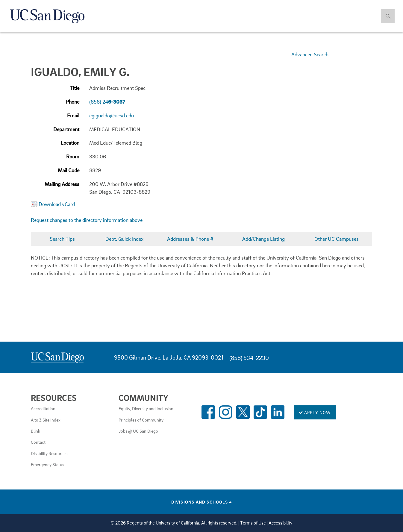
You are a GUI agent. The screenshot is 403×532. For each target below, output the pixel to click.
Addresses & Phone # (190, 239)
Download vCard (57, 204)
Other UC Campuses (337, 239)
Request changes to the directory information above (87, 220)
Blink (35, 431)
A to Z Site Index (46, 420)
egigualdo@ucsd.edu (112, 115)
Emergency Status (47, 464)
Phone (73, 102)
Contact (38, 442)
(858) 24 (107, 102)
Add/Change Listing (263, 239)
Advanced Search (310, 54)
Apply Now (315, 412)
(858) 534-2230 (249, 358)
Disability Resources (49, 453)
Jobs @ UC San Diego (138, 431)
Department (66, 129)
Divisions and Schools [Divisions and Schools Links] (202, 502)
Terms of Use (253, 523)
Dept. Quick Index (124, 239)
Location (70, 143)
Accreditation (43, 408)
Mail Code (69, 170)
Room (73, 156)
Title (75, 88)
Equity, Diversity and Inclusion (146, 408)
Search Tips (62, 239)
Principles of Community (141, 420)
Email (73, 115)
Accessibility (281, 523)
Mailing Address (62, 184)
